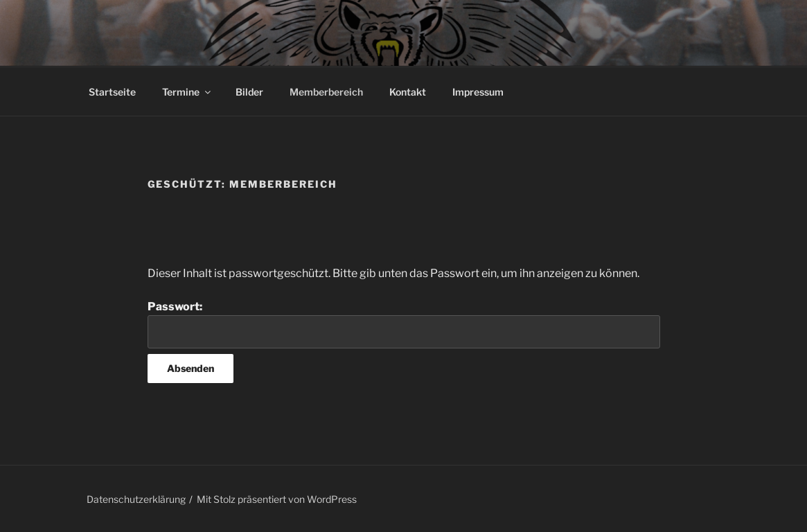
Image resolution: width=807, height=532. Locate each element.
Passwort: (404, 324)
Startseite (112, 92)
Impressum (478, 92)
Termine (187, 92)
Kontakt (408, 92)
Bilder (249, 92)
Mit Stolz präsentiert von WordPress (277, 499)
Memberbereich (326, 92)
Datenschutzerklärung (136, 499)
